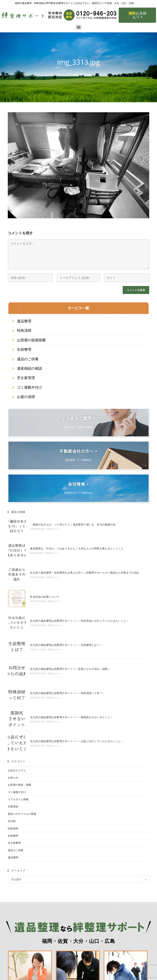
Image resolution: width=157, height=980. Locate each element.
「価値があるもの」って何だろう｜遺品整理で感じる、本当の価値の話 (73, 524)
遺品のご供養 (16, 850)
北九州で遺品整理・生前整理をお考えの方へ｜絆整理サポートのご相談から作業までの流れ (85, 572)
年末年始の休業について (45, 596)
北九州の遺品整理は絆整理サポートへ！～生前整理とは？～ (66, 644)
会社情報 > (78, 484)
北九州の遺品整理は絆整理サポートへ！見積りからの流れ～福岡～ (70, 668)
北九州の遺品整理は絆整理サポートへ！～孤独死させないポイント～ (71, 717)
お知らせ (13, 777)
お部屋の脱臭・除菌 (19, 784)
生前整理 (13, 835)
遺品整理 (13, 857)
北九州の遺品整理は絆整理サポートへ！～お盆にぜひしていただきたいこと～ (77, 741)
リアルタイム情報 (18, 799)
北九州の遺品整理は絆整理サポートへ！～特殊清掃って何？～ (67, 692)
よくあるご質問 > (78, 418)
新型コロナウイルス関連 (22, 813)
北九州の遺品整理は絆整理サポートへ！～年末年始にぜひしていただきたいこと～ (79, 620)
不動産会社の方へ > (78, 451)
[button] (78, 27)
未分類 (12, 820)
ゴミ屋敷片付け (17, 791)
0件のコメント (54, 528)
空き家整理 (14, 842)
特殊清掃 (13, 828)
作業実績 (13, 806)
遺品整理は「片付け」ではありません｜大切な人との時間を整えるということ (77, 548)
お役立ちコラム (17, 770)
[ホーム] (69, 74)
